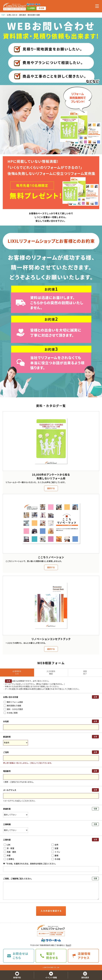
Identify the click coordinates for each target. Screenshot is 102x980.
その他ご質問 (11, 713)
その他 (56, 859)
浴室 (55, 848)
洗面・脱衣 (10, 852)
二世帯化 (9, 859)
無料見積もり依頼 (12, 706)
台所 (55, 845)
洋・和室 (9, 848)
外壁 (7, 855)
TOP (3, 15)
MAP (68, 945)
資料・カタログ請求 (13, 709)
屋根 (55, 855)
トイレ (56, 852)
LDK (7, 845)
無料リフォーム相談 (13, 702)
